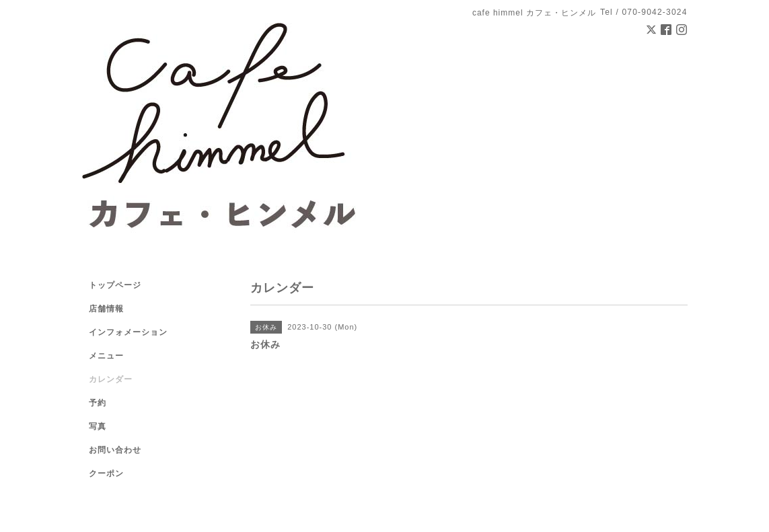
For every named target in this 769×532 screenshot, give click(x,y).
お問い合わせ (115, 450)
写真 (98, 426)
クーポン (106, 473)
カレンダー (111, 379)
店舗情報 (106, 309)
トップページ (115, 285)
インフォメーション (128, 332)
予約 (98, 403)
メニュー (106, 356)
